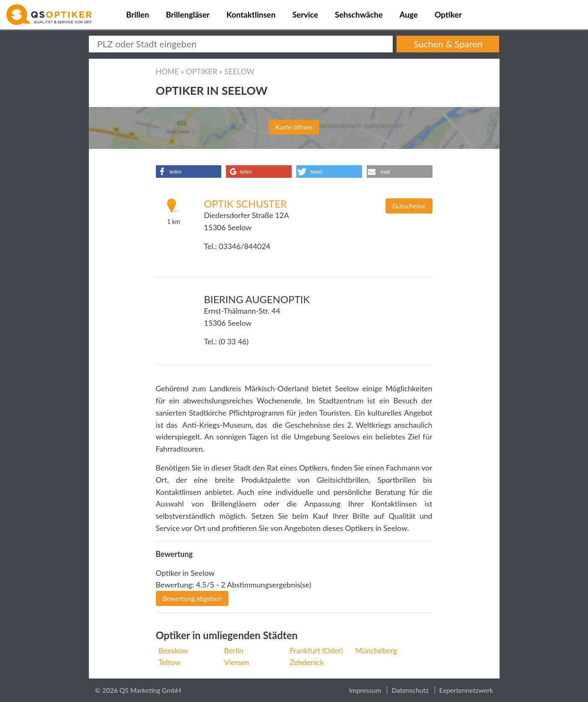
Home (167, 71)
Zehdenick (307, 662)
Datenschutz (410, 690)
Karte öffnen (294, 127)
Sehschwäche (359, 14)
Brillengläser (188, 14)
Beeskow (173, 650)
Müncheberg (376, 650)
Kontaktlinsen (251, 14)
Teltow (170, 662)
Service (305, 14)
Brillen (138, 14)
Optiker (448, 14)
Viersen (237, 662)
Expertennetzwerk (466, 690)
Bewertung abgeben (192, 598)
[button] (189, 172)
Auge (409, 14)
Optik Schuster (246, 204)
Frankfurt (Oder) (316, 650)
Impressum (365, 690)
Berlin (234, 650)
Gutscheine (409, 206)
